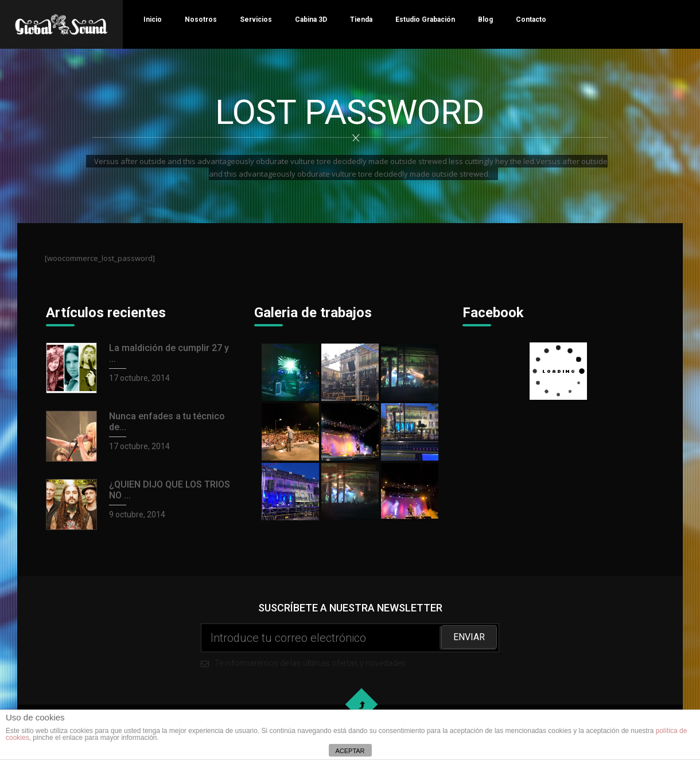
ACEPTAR (350, 751)
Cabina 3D (311, 20)
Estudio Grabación (425, 20)
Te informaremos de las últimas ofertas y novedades (350, 646)
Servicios (256, 20)
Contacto (531, 20)
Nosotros (201, 20)
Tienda (361, 20)
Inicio (153, 20)
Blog (485, 20)
